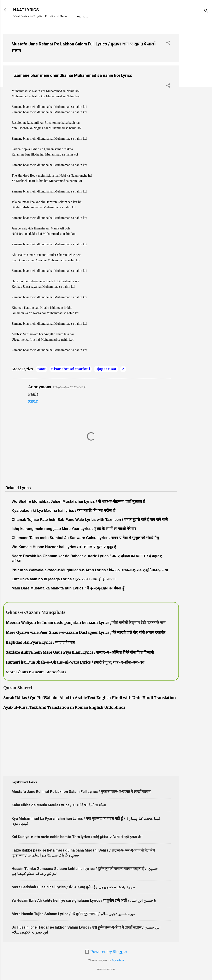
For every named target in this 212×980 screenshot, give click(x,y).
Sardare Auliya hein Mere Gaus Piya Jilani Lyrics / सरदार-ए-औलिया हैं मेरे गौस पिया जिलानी (80, 652)
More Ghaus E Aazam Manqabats (36, 672)
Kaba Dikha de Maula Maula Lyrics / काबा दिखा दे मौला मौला (59, 805)
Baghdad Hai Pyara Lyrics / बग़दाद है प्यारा (40, 642)
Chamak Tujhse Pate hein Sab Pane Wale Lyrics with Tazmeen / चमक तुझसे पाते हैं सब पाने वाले (90, 520)
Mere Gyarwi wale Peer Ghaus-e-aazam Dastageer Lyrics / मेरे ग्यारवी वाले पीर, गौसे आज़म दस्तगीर (86, 633)
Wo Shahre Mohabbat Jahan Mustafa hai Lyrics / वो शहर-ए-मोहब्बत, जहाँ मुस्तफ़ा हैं (78, 501)
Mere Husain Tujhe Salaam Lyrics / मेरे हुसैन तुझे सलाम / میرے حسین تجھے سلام (73, 914)
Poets (171, 17)
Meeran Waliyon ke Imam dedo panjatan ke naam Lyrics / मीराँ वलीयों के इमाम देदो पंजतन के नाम (86, 623)
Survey (152, 17)
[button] (168, 43)
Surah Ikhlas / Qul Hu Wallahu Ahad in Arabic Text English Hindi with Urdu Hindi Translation (90, 698)
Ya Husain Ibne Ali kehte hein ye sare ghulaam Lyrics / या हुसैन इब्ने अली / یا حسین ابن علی (84, 900)
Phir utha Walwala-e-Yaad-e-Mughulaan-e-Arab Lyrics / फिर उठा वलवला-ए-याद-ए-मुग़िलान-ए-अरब (90, 570)
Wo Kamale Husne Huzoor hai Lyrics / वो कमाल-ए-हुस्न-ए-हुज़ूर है (64, 547)
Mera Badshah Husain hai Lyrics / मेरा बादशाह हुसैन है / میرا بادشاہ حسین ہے (73, 887)
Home (81, 17)
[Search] (206, 11)
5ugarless (118, 960)
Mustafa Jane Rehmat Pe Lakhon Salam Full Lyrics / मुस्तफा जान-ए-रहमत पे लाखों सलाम (81, 792)
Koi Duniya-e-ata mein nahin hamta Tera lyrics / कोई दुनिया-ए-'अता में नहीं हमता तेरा (77, 837)
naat (42, 369)
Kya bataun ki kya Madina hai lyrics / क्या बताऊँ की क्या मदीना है (63, 511)
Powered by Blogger (106, 952)
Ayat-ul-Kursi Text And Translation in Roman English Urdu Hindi (64, 707)
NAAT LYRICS (26, 10)
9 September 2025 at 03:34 (69, 387)
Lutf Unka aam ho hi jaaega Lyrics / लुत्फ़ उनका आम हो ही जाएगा (64, 579)
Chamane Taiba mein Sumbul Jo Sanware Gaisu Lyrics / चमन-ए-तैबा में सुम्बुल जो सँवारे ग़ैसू (85, 538)
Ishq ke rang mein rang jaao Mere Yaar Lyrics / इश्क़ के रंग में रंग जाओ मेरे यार (74, 529)
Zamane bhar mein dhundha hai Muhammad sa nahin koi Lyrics (73, 75)
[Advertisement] (195, 93)
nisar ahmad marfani (71, 369)
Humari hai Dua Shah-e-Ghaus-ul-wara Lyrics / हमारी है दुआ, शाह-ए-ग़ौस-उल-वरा (75, 662)
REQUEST (100, 17)
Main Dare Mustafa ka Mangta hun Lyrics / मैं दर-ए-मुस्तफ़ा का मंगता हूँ (68, 588)
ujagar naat (106, 369)
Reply (33, 402)
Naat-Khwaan (127, 17)
